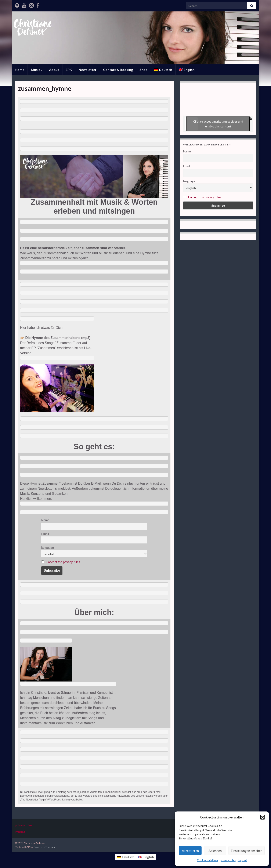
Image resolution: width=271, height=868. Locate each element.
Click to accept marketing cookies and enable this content (218, 124)
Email (45, 534)
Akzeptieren (190, 851)
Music (37, 70)
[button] (263, 817)
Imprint (242, 860)
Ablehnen (215, 851)
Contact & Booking (118, 70)
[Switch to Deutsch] (163, 70)
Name (45, 520)
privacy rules (228, 860)
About (54, 70)
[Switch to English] (146, 857)
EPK (69, 70)
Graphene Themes (44, 847)
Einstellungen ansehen (247, 851)
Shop (144, 70)
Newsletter (88, 70)
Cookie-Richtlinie (207, 860)
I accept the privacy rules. (64, 562)
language (48, 548)
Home (20, 70)
